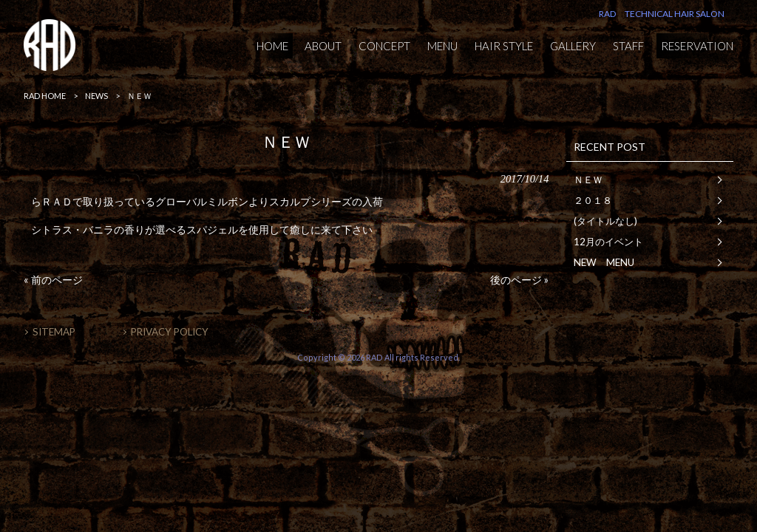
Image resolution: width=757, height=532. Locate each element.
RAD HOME (45, 96)
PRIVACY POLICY (170, 332)
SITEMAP (54, 332)
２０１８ (593, 200)
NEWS (96, 96)
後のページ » (519, 280)
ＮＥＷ (588, 180)
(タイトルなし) (605, 221)
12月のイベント (608, 242)
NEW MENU (604, 262)
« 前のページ (53, 280)
